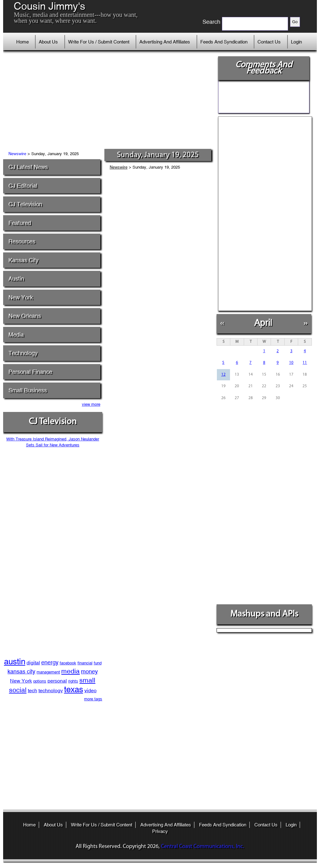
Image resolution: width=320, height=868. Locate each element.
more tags (93, 699)
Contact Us (269, 42)
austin (15, 662)
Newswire (17, 154)
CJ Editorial (23, 186)
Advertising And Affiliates (165, 42)
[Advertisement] (110, 102)
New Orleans (25, 316)
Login (296, 42)
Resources (22, 241)
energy (50, 662)
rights (73, 681)
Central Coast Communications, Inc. (202, 847)
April (263, 323)
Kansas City (23, 260)
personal (57, 681)
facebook (68, 663)
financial (85, 663)
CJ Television (25, 204)
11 (305, 363)
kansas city (21, 671)
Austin (16, 279)
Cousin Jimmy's (50, 6)
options (40, 681)
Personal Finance (30, 372)
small (87, 680)
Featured (20, 223)
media (70, 671)
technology (51, 690)
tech (32, 690)
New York (21, 297)
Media (16, 335)
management (48, 672)
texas (74, 689)
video (90, 690)
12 (223, 375)
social (18, 690)
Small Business (28, 390)
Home (22, 42)
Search (211, 22)
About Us (48, 42)
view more (91, 404)
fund (98, 663)
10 (291, 363)
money (89, 671)
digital (33, 663)
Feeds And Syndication (224, 42)
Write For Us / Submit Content (99, 42)
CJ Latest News (28, 167)
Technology (23, 353)
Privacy (160, 831)
